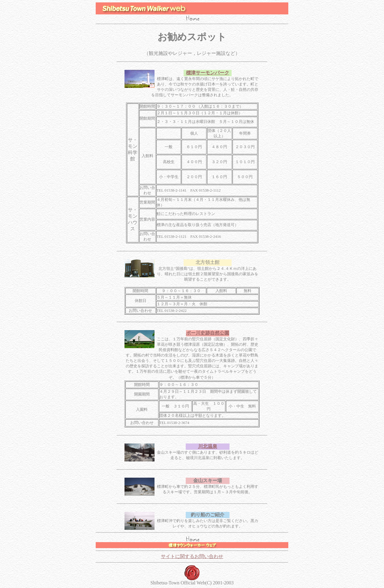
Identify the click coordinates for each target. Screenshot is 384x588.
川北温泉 (208, 446)
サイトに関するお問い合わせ (192, 556)
